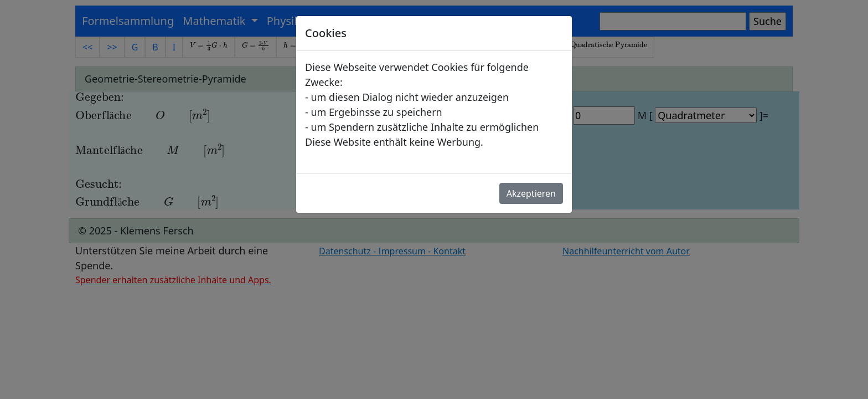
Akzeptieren (531, 193)
